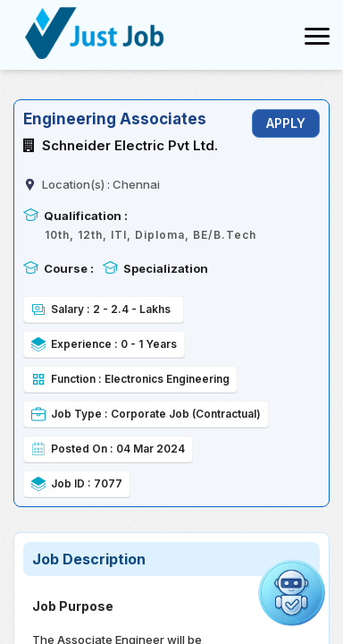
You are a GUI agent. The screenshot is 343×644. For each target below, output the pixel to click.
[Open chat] (292, 593)
